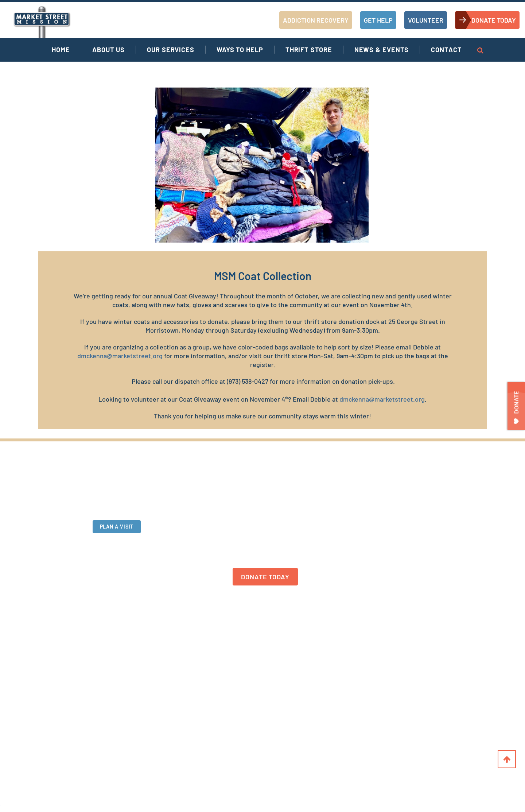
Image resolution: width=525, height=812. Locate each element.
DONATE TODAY (494, 20)
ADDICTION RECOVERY (316, 20)
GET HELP (378, 20)
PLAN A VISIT (117, 529)
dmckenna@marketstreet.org (120, 356)
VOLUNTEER (426, 20)
